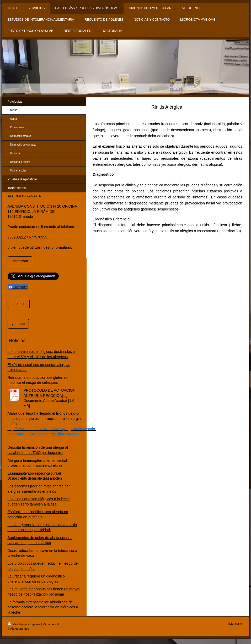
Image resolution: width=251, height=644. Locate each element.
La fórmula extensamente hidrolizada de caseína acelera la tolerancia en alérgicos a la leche (43, 607)
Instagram (20, 261)
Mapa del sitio (51, 624)
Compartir (18, 287)
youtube (18, 324)
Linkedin (19, 304)
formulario (63, 247)
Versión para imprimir (24, 624)
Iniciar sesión (235, 624)
